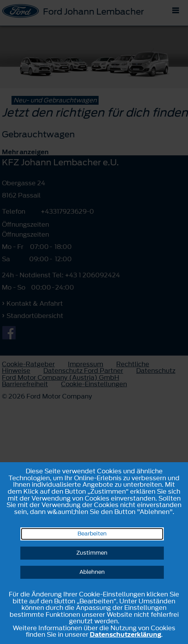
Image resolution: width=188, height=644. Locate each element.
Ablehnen (92, 572)
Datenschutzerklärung (125, 634)
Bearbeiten (92, 534)
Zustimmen (92, 553)
